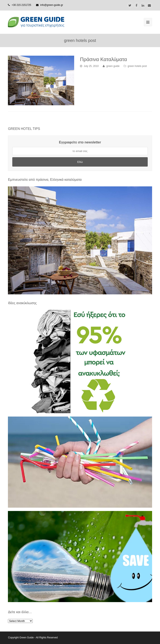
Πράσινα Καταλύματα (103, 59)
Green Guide (27, 638)
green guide (113, 66)
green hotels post (137, 66)
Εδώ (80, 162)
